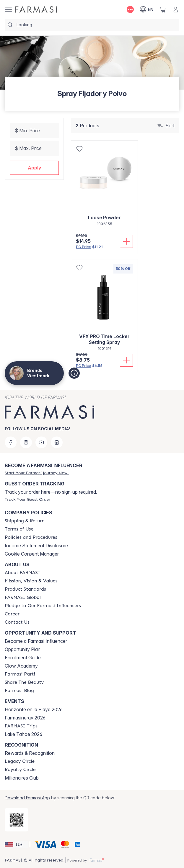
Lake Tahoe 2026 (23, 734)
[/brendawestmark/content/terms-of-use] (19, 529)
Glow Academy (21, 666)
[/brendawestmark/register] (37, 473)
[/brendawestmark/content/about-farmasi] (22, 573)
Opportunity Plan (23, 649)
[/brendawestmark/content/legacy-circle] (20, 761)
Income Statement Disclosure (36, 546)
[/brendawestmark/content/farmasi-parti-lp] (20, 674)
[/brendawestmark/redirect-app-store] (17, 820)
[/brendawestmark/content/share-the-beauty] (24, 682)
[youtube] (41, 442)
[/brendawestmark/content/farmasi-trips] (21, 726)
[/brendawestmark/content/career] (12, 614)
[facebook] (11, 442)
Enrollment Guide (23, 658)
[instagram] (26, 442)
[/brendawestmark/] (36, 9)
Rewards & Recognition (30, 753)
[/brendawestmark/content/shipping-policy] (25, 521)
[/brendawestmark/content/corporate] (23, 597)
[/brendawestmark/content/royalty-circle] (20, 770)
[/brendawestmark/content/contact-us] (17, 622)
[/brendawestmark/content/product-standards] (25, 589)
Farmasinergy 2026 (25, 718)
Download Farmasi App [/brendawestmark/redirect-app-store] (27, 798)
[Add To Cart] (126, 241)
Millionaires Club (22, 778)
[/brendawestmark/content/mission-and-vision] (31, 581)
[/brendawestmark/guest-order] (27, 499)
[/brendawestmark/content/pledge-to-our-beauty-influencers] (43, 606)
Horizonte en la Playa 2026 (34, 709)
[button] (34, 168)
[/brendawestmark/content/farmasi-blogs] (19, 691)
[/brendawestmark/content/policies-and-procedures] (31, 537)
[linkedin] (57, 442)
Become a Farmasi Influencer (36, 641)
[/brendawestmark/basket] (163, 9)
